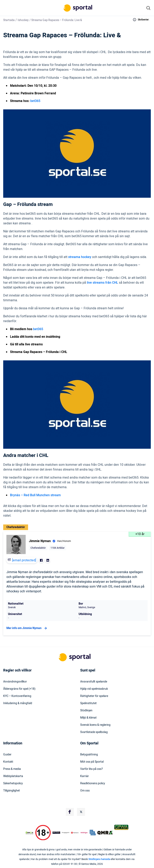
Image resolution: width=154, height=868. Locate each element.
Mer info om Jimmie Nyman (27, 628)
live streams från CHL (102, 283)
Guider (7, 755)
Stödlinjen (86, 711)
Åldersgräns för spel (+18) (19, 689)
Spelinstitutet (88, 703)
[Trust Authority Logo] (56, 833)
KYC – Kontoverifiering (17, 696)
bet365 (35, 101)
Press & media (12, 769)
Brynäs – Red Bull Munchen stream (35, 495)
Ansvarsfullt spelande (94, 682)
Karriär (85, 776)
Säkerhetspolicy (13, 783)
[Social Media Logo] (70, 812)
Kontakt (8, 762)
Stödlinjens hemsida (99, 859)
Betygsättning (89, 755)
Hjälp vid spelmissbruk (94, 689)
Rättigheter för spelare (94, 696)
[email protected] (24, 560)
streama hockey (80, 257)
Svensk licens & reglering (95, 725)
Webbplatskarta (13, 776)
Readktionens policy (93, 783)
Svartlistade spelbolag (94, 732)
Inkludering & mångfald (18, 703)
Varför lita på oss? (92, 769)
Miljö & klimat (88, 718)
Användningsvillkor (15, 682)
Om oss (85, 791)
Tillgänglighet (12, 791)
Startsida (9, 20)
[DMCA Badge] (29, 833)
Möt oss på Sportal (92, 762)
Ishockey (23, 20)
